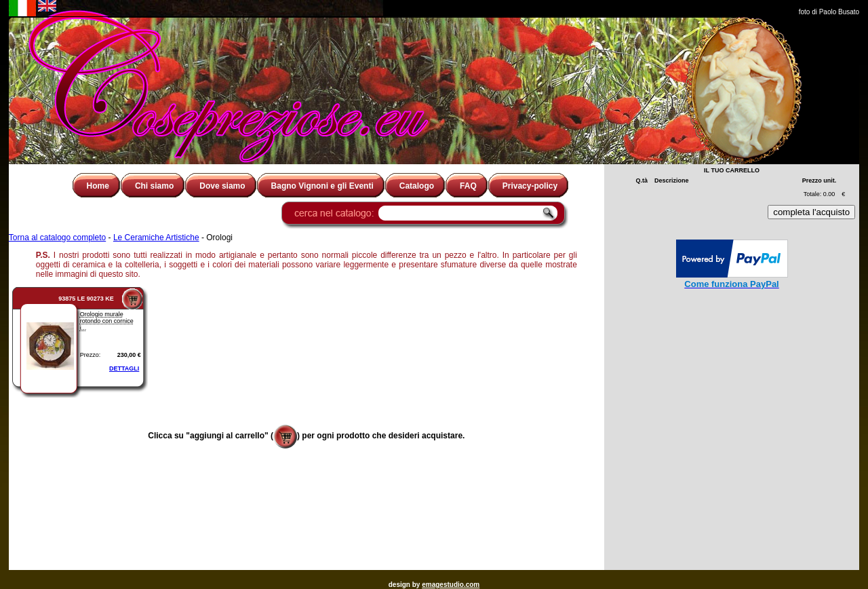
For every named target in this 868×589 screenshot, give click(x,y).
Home (98, 186)
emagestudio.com (451, 585)
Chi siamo (154, 186)
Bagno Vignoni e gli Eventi (322, 186)
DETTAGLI (124, 368)
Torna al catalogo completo (57, 237)
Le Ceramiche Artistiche (156, 237)
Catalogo (417, 186)
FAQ (468, 186)
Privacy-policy (530, 186)
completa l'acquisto (811, 212)
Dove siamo (222, 186)
